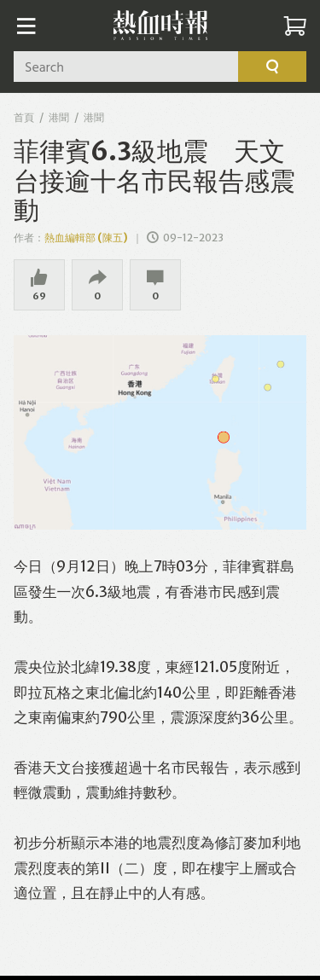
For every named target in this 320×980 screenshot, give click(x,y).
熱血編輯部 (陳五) (86, 238)
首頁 (24, 117)
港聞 (59, 117)
